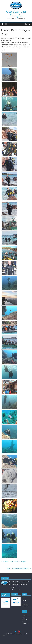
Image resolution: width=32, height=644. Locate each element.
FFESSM (24, 583)
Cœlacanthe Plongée (16, 13)
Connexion (25, 615)
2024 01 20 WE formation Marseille (19, 568)
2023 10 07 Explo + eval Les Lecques (13, 562)
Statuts (24, 598)
